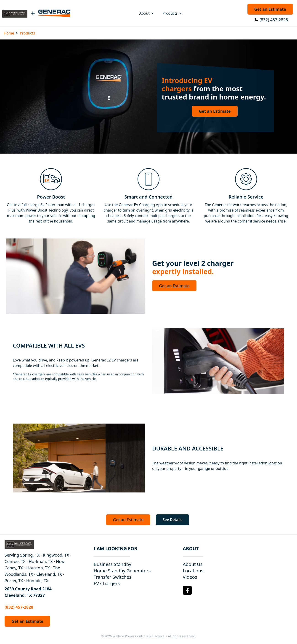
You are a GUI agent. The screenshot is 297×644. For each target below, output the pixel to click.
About (147, 13)
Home (9, 33)
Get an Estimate (270, 9)
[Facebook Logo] (187, 590)
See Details (172, 520)
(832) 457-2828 (274, 20)
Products (172, 13)
